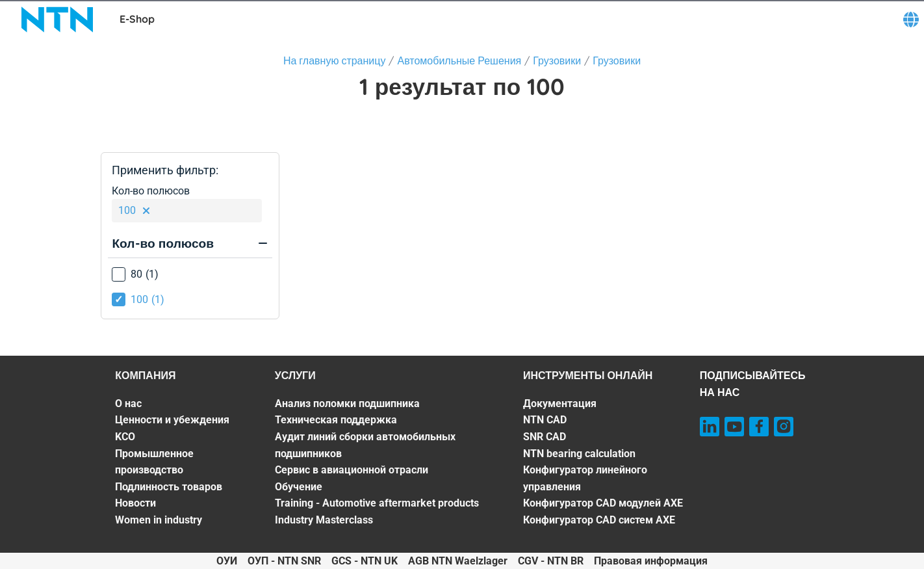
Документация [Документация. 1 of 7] (560, 404)
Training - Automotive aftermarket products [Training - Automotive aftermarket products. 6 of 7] (377, 503)
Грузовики (557, 60)
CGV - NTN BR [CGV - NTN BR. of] (551, 561)
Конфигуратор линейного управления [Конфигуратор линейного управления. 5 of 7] (585, 478)
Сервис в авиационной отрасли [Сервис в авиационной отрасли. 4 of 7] (352, 470)
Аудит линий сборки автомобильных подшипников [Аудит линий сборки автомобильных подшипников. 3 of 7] (365, 445)
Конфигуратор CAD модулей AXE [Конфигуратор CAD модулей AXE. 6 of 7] (603, 503)
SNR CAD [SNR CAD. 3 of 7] (545, 437)
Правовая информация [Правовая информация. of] (651, 561)
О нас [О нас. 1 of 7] (128, 404)
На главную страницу (335, 60)
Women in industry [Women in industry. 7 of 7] (159, 520)
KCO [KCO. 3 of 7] (125, 437)
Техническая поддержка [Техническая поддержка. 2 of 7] (336, 420)
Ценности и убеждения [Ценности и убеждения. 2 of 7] (172, 420)
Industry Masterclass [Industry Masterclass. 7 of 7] (324, 520)
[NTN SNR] (57, 20)
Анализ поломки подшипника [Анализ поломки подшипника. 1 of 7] (347, 404)
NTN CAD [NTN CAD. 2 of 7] (545, 420)
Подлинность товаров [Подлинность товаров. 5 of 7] (169, 487)
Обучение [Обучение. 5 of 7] (299, 487)
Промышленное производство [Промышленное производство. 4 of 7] (154, 462)
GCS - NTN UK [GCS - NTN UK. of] (365, 561)
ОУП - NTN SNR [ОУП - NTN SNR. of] (284, 561)
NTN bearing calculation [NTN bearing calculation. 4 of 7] (579, 454)
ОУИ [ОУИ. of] (227, 561)
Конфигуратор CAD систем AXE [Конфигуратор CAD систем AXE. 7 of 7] (599, 520)
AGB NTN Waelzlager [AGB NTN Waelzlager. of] (458, 561)
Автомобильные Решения (459, 60)
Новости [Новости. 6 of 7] (135, 503)
